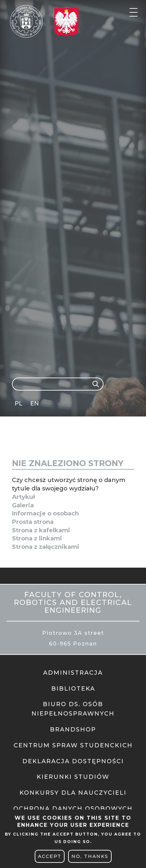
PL (18, 404)
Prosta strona (33, 522)
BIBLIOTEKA (73, 689)
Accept (50, 856)
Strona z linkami (37, 538)
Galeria (23, 505)
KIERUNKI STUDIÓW (73, 777)
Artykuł (23, 497)
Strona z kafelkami (41, 530)
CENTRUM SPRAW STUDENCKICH (73, 745)
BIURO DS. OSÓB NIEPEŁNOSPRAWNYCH (73, 709)
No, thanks (90, 856)
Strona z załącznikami (46, 547)
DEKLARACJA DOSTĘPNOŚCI (73, 761)
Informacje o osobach (45, 513)
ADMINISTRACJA (73, 673)
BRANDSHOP (73, 729)
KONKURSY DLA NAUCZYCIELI (73, 793)
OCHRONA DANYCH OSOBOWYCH (73, 809)
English (35, 405)
